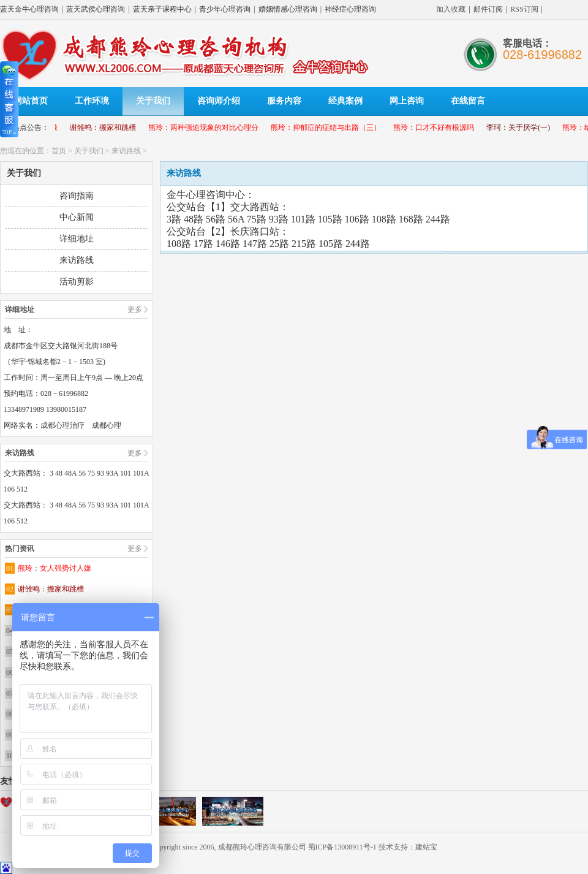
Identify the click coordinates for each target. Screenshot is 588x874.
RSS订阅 (524, 9)
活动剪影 (77, 282)
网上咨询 (407, 101)
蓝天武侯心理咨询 (96, 9)
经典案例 (345, 101)
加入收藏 (451, 9)
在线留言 (468, 101)
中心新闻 (77, 217)
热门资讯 (20, 549)
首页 (59, 151)
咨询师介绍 (219, 101)
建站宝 (426, 847)
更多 (135, 310)
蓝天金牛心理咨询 (29, 9)
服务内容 (284, 101)
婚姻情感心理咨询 (288, 9)
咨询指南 (77, 196)
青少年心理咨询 (225, 9)
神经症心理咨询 (350, 9)
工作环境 (92, 101)
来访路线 (126, 151)
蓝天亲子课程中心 (162, 9)
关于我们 (153, 101)
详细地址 (77, 239)
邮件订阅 (488, 9)
